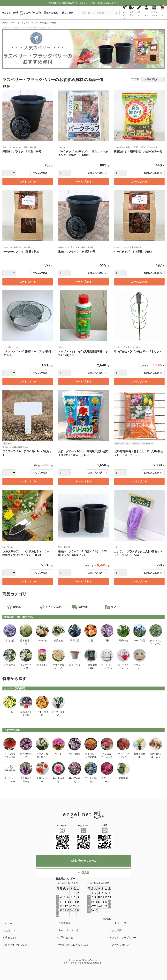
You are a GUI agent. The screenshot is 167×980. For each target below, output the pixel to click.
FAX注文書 (83, 873)
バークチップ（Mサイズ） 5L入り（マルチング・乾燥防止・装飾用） (83, 153)
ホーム (9, 923)
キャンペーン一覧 (68, 930)
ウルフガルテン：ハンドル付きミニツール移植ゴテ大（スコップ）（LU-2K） (27, 553)
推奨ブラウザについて (17, 945)
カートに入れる (28, 182)
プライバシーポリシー (124, 938)
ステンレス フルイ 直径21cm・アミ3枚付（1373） (27, 353)
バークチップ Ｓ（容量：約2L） (22, 252)
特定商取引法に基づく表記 (73, 945)
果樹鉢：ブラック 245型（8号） (78, 252)
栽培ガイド (11, 938)
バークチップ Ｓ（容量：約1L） (134, 252)
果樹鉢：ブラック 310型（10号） (23, 152)
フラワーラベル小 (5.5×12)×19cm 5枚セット (27, 453)
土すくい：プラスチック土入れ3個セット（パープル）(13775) (138, 553)
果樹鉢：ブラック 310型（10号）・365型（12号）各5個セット (82, 553)
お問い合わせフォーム (83, 861)
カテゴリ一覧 (119, 923)
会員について (12, 930)
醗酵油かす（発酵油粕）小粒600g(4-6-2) (139, 152)
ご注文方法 (65, 923)
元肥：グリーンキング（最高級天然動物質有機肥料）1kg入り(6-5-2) (83, 453)
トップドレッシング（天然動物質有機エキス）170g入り (83, 353)
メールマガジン (120, 945)
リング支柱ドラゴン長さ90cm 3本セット (138, 352)
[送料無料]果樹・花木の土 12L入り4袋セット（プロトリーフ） (138, 453)
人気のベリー (8, 23)
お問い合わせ (66, 938)
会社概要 (117, 930)
